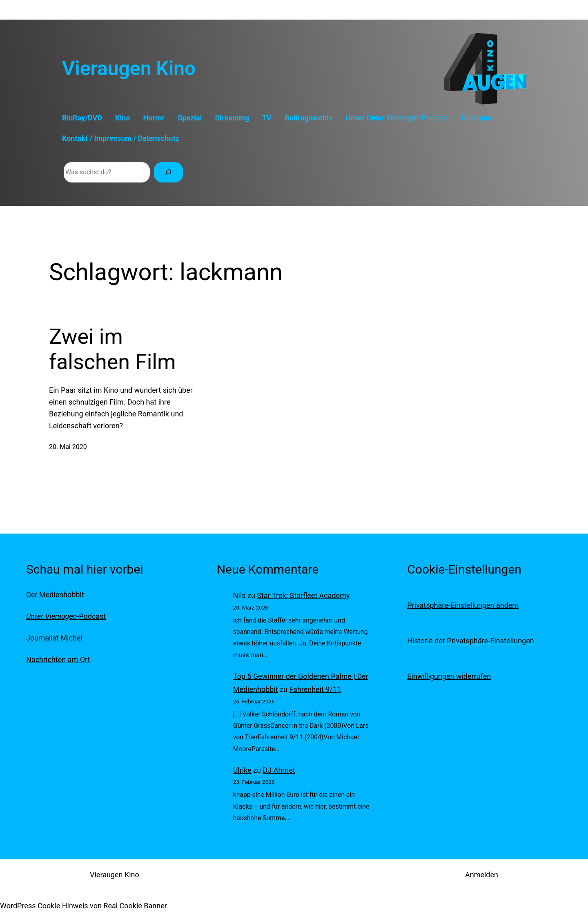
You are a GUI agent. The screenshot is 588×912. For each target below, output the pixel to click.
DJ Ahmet (279, 770)
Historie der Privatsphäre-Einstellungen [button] (470, 641)
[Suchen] (168, 172)
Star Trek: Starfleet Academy (303, 595)
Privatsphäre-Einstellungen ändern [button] (463, 605)
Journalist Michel (54, 638)
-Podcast (66, 616)
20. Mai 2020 (68, 447)
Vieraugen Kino (129, 68)
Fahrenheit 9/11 (315, 689)
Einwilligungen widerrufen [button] (449, 676)
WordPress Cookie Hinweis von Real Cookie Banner (84, 906)
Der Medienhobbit (55, 595)
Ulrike (242, 770)
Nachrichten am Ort (58, 660)
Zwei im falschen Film (112, 349)
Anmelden (482, 875)
